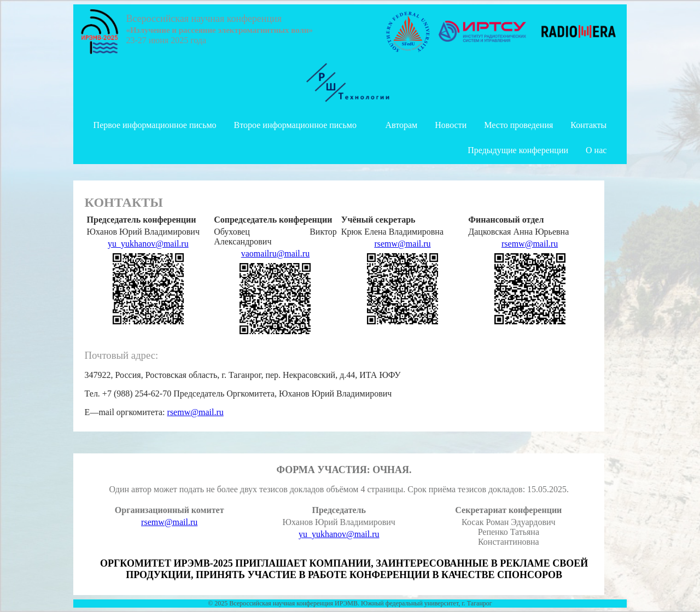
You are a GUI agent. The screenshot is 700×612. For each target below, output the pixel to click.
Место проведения (518, 125)
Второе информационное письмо (295, 125)
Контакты (588, 125)
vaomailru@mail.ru (275, 253)
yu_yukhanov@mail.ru (148, 244)
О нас (596, 150)
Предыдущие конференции (518, 150)
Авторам (401, 125)
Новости (451, 125)
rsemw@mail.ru (402, 244)
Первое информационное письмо (155, 125)
